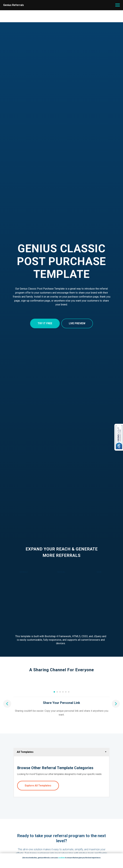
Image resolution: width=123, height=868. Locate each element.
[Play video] (61, 711)
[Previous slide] (7, 711)
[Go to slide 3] (60, 740)
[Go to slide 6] (69, 740)
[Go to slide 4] (63, 740)
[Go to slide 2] (57, 740)
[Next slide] (116, 711)
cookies (62, 858)
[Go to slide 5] (66, 740)
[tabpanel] (61, 825)
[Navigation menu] (118, 5)
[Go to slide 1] (54, 740)
